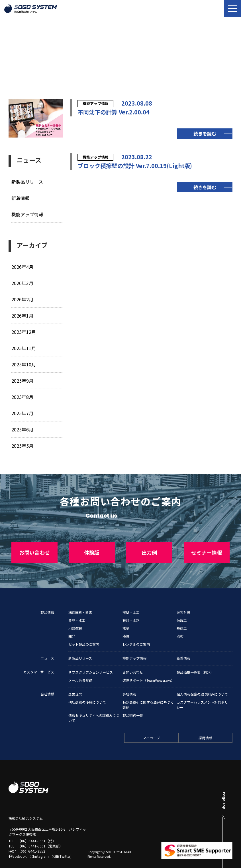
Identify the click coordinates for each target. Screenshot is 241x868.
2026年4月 (23, 266)
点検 (180, 624)
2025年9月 (23, 379)
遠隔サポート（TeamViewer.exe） (148, 668)
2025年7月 (23, 411)
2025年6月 (23, 428)
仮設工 (182, 608)
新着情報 (21, 198)
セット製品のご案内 (84, 632)
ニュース (37, 67)
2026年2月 (23, 299)
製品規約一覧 (133, 703)
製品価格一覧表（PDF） (195, 660)
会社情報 (47, 682)
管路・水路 (131, 608)
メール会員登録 (80, 668)
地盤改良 (75, 616)
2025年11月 (24, 347)
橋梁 (126, 616)
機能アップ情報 (28, 214)
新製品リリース (28, 182)
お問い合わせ (133, 660)
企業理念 (75, 682)
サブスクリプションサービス (91, 660)
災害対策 (183, 600)
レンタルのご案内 (136, 632)
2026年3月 (23, 282)
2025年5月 (23, 444)
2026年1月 (23, 315)
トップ (14, 67)
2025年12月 (24, 331)
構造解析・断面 (80, 600)
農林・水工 (77, 608)
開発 (72, 624)
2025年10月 (24, 363)
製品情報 (47, 600)
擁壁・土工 (131, 600)
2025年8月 (23, 395)
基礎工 (182, 616)
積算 (126, 624)
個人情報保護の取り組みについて (202, 682)
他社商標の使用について (87, 690)
